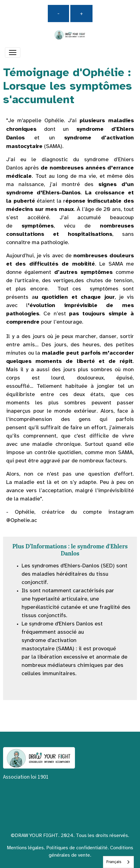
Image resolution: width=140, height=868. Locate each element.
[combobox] (118, 862)
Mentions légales (25, 848)
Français (114, 862)
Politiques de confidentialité (77, 848)
